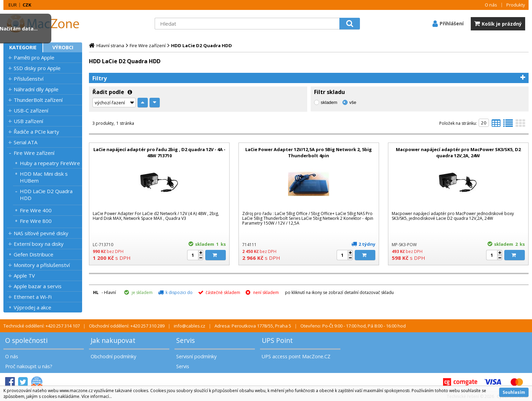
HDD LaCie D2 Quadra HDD (46, 195)
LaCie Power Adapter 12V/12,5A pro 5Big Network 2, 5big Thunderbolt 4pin (309, 152)
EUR (13, 5)
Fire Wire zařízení (34, 153)
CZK (27, 5)
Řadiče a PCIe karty (36, 132)
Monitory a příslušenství (42, 265)
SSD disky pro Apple (37, 68)
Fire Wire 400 (36, 210)
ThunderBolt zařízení (38, 100)
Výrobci (63, 47)
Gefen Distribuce (34, 254)
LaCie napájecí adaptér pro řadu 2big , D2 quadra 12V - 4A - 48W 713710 (159, 152)
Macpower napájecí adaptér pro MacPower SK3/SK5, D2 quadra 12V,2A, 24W (458, 152)
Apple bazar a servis (38, 286)
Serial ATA (25, 142)
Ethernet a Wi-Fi (33, 297)
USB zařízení (28, 121)
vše (353, 102)
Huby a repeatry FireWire (50, 163)
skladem (329, 102)
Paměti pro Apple (34, 57)
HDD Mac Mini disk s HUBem (44, 177)
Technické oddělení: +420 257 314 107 (42, 326)
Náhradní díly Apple (36, 89)
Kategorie (23, 47)
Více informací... (97, 396)
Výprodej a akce (33, 307)
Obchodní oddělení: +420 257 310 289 (127, 326)
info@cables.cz (190, 326)
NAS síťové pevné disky (41, 233)
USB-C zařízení (31, 110)
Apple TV (24, 276)
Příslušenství (29, 79)
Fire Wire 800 (36, 221)
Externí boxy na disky (39, 244)
